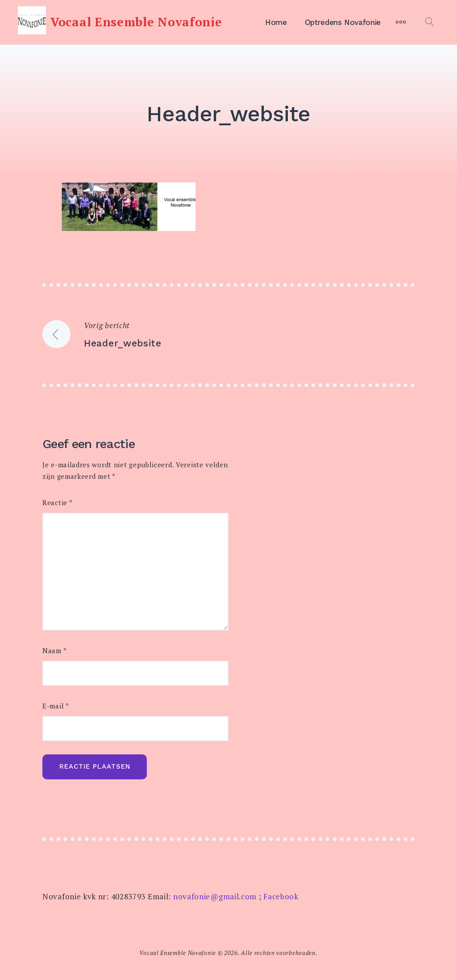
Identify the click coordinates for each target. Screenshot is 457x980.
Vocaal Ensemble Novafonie (136, 22)
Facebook (281, 896)
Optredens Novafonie (343, 22)
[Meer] (401, 22)
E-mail (56, 706)
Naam (54, 651)
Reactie (57, 503)
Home (276, 22)
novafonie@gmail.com (215, 896)
